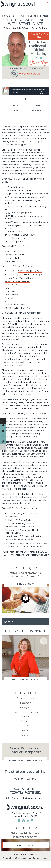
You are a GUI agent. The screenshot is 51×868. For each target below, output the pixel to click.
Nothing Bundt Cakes (15, 305)
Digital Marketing (25, 698)
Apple (15, 105)
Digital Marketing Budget (31, 275)
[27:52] (8, 231)
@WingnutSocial (24, 520)
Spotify (39, 111)
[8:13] (7, 197)
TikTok (26, 726)
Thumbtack (10, 291)
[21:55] (8, 225)
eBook (15, 261)
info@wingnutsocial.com (33, 798)
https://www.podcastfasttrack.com (32, 555)
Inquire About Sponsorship (26, 760)
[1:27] (7, 187)
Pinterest (25, 721)
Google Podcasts (24, 547)
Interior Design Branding (25, 712)
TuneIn (39, 547)
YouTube (14, 111)
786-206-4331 (12, 798)
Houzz (8, 288)
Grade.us (9, 301)
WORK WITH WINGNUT (25, 779)
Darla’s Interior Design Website (19, 527)
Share (37, 105)
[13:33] (8, 213)
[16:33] (8, 216)
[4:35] (7, 194)
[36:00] (8, 241)
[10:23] (8, 206)
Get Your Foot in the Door (30, 271)
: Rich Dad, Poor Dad (21, 308)
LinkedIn (20, 255)
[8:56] (7, 200)
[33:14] (8, 238)
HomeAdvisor (11, 295)
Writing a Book (25, 278)
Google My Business (14, 298)
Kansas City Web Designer (17, 281)
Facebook (13, 517)
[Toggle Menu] (47, 4)
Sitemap (34, 855)
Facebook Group (13, 533)
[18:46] (8, 222)
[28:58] (8, 235)
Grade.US (13, 457)
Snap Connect (11, 285)
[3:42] (7, 190)
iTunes (12, 547)
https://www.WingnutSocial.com (20, 513)
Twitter (18, 258)
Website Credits (21, 855)
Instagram (26, 707)
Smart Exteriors (12, 251)
